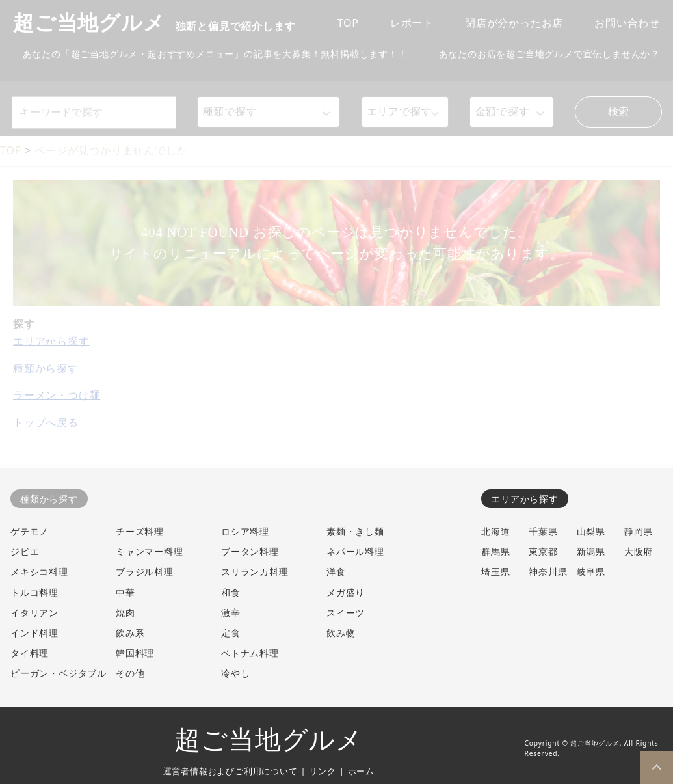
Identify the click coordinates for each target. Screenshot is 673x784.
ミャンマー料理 (150, 551)
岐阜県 (591, 572)
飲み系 (130, 633)
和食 (231, 592)
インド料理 (34, 633)
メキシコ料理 (39, 572)
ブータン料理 (250, 551)
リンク (322, 771)
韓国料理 (135, 653)
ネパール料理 (355, 551)
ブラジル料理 (145, 572)
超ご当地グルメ (269, 740)
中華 (125, 592)
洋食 (336, 572)
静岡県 (639, 531)
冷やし (235, 673)
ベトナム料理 (250, 653)
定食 (231, 633)
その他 (130, 673)
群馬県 (495, 551)
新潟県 (591, 551)
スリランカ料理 (255, 572)
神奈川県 (548, 572)
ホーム (361, 771)
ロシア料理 (245, 531)
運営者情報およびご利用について (231, 771)
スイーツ (346, 613)
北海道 (495, 531)
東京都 (543, 551)
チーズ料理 (140, 531)
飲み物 (341, 633)
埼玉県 (495, 572)
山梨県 (591, 531)
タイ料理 (30, 653)
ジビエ (25, 551)
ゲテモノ (30, 531)
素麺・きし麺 (355, 531)
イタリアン (34, 613)
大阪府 (639, 551)
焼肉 (125, 613)
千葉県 (543, 531)
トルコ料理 (34, 592)
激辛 (231, 613)
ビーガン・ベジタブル (59, 673)
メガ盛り (346, 592)
